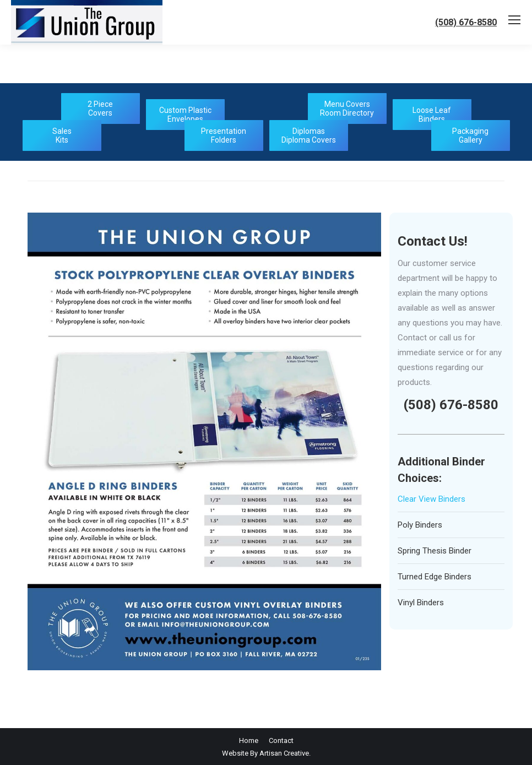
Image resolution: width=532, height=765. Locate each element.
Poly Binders (420, 525)
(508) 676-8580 (466, 22)
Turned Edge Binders (435, 577)
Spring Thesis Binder (435, 551)
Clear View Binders (431, 499)
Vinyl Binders (421, 603)
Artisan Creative (284, 753)
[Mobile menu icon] (514, 20)
